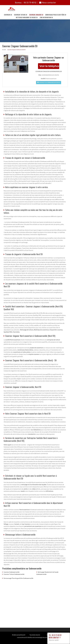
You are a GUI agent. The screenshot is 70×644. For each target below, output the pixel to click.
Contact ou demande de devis (49, 82)
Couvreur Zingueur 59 (36, 15)
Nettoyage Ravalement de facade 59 (27, 17)
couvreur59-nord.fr (21, 635)
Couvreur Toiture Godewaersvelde (14, 574)
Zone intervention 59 (46, 17)
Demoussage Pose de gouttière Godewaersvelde (18, 578)
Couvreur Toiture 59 (21, 15)
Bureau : (26, 3)
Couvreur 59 (8, 15)
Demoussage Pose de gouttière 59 (56, 15)
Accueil (4, 50)
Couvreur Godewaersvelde (11, 572)
